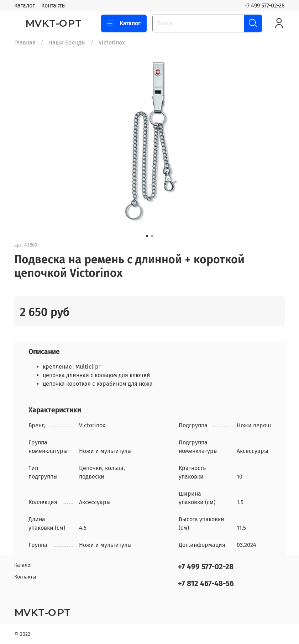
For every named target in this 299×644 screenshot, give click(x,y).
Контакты (54, 6)
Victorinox (112, 43)
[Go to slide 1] (147, 236)
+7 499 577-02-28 (265, 6)
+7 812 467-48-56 (206, 584)
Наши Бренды (67, 43)
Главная (25, 43)
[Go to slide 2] (152, 236)
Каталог (25, 6)
